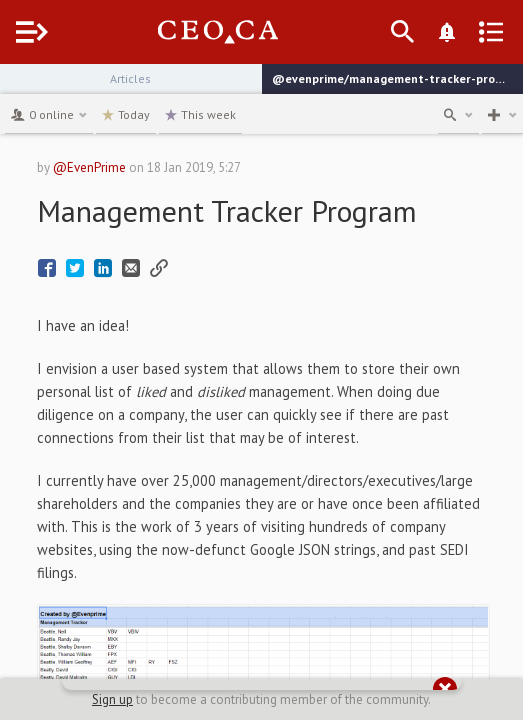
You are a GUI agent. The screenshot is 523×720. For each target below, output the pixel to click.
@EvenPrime (89, 167)
